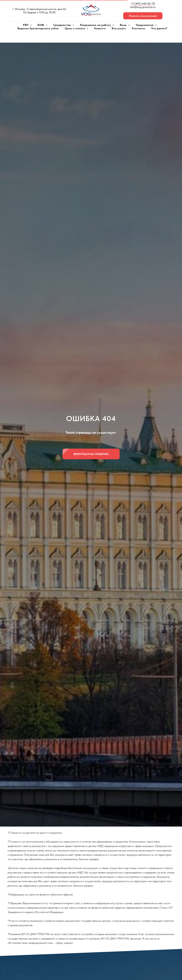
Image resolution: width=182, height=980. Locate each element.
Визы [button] (124, 25)
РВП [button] (26, 25)
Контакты (138, 28)
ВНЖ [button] (41, 25)
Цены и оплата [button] (75, 28)
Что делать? (159, 28)
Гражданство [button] (62, 25)
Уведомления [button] (145, 25)
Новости (100, 28)
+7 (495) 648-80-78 (143, 4)
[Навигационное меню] (6, 37)
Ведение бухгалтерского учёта (38, 28)
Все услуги (119, 28)
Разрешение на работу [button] (96, 25)
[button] (143, 16)
